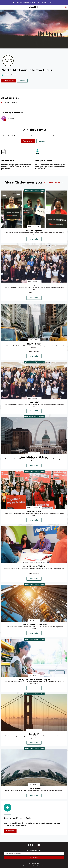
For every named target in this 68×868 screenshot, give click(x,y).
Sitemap (44, 866)
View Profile (34, 239)
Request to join (9, 81)
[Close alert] (66, 2)
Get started (10, 831)
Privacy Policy (37, 866)
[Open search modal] (66, 7)
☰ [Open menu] (3, 7)
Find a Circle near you (54, 183)
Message (22, 81)
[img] (34, 209)
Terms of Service (27, 866)
